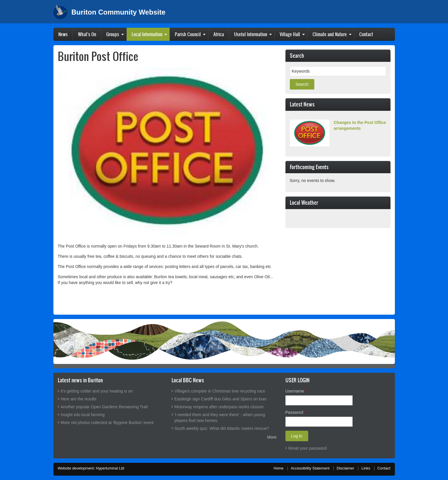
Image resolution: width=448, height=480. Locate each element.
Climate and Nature (330, 34)
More (272, 437)
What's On (87, 34)
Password (294, 412)
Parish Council (188, 34)
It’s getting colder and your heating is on (97, 391)
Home (278, 468)
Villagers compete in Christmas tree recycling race (220, 391)
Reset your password (308, 448)
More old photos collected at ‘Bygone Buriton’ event (107, 423)
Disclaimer (345, 468)
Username (295, 391)
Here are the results (79, 399)
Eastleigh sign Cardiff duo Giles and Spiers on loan (221, 399)
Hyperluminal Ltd (110, 468)
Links (366, 468)
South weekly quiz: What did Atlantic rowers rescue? (222, 428)
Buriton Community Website (118, 12)
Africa (219, 34)
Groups (113, 34)
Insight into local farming (83, 415)
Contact (366, 34)
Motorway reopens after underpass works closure (219, 407)
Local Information (147, 34)
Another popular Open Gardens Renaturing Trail (104, 407)
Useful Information (251, 34)
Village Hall (290, 34)
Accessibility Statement (310, 468)
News (63, 34)
